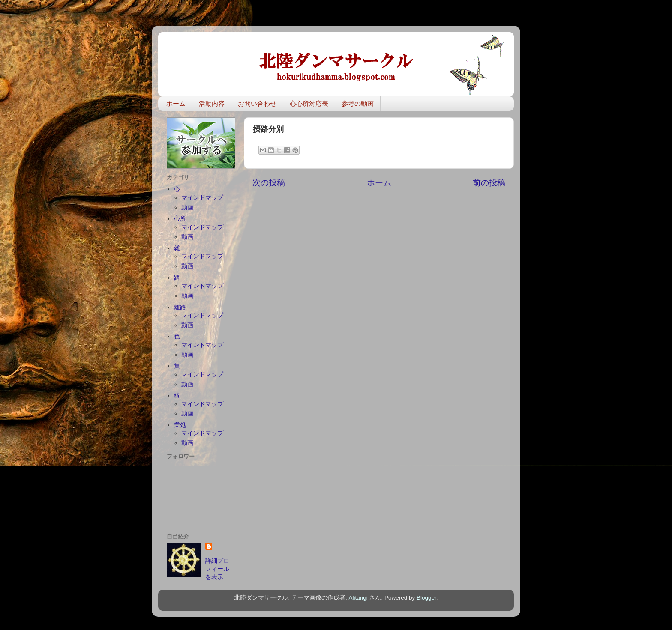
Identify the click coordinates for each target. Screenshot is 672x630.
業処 (180, 425)
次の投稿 (269, 183)
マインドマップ (202, 198)
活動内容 (212, 103)
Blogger (426, 598)
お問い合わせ (257, 103)
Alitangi (358, 598)
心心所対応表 (309, 103)
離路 (180, 307)
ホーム (176, 103)
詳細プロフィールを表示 (217, 569)
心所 (180, 219)
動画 (187, 208)
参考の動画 (358, 103)
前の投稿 (489, 183)
